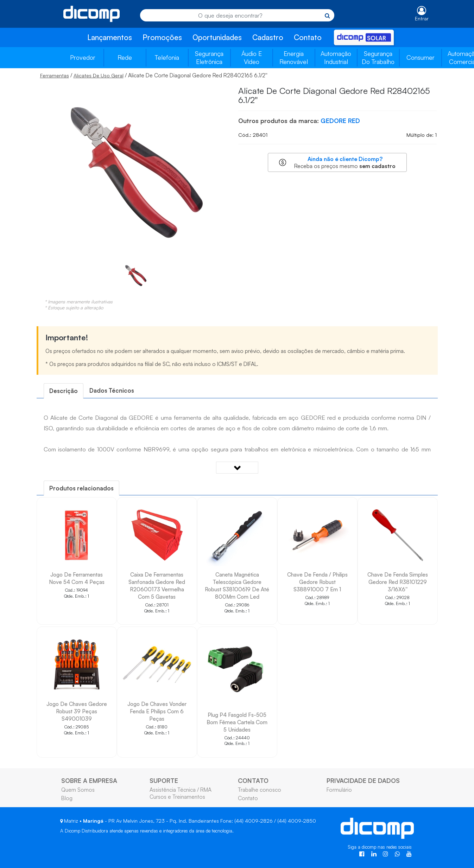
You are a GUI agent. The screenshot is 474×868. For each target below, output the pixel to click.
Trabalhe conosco (260, 790)
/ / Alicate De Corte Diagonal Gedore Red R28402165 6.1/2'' (154, 75)
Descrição (64, 391)
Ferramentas (55, 75)
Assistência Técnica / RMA (181, 790)
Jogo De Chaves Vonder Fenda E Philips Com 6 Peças (157, 711)
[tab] (64, 391)
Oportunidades (217, 37)
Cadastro (268, 37)
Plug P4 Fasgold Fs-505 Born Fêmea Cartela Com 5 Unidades (237, 722)
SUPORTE (164, 780)
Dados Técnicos (112, 390)
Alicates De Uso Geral (99, 75)
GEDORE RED (340, 121)
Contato (308, 37)
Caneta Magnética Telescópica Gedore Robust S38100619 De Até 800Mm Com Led (237, 586)
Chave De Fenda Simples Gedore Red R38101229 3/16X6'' (398, 582)
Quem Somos (78, 790)
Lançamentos (110, 37)
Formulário (339, 790)
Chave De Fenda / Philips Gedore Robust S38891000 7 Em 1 (317, 582)
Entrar (422, 18)
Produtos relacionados (81, 488)
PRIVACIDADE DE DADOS (363, 780)
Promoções (162, 37)
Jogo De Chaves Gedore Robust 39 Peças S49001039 (77, 711)
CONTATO (253, 780)
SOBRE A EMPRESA (89, 780)
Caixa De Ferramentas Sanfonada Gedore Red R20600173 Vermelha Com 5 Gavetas (157, 586)
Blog (67, 798)
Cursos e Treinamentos (177, 797)
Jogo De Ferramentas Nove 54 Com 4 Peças (77, 578)
